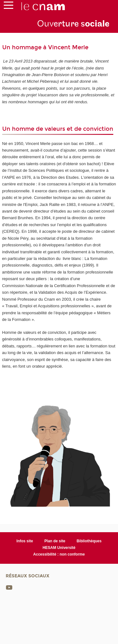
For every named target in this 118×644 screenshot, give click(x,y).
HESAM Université (59, 548)
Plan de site (55, 541)
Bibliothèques (89, 541)
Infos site (25, 541)
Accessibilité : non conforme (59, 554)
